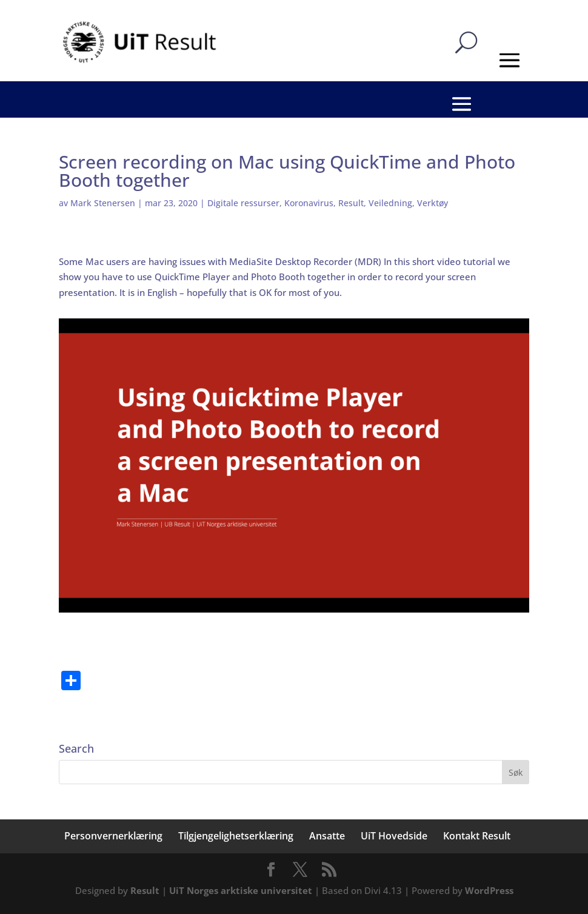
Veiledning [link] (390, 203)
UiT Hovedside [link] (394, 836)
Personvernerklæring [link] (113, 836)
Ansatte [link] (327, 836)
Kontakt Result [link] (477, 836)
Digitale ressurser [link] (243, 203)
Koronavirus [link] (309, 203)
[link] (142, 41)
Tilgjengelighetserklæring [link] (236, 836)
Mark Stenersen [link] (103, 203)
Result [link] (351, 203)
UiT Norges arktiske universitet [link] (241, 890)
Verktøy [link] (433, 203)
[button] (516, 772)
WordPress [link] (489, 890)
